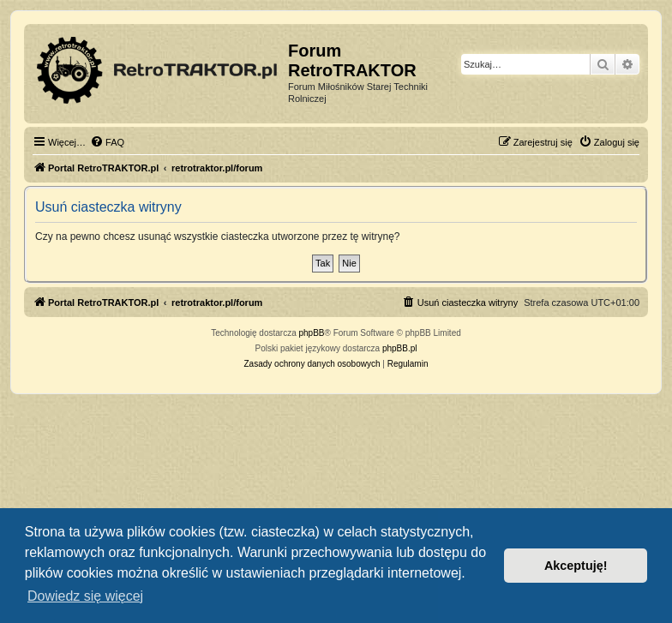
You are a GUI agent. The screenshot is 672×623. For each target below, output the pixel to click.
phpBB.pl (400, 348)
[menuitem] (107, 142)
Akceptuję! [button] (576, 566)
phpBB (312, 333)
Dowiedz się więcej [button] (85, 596)
